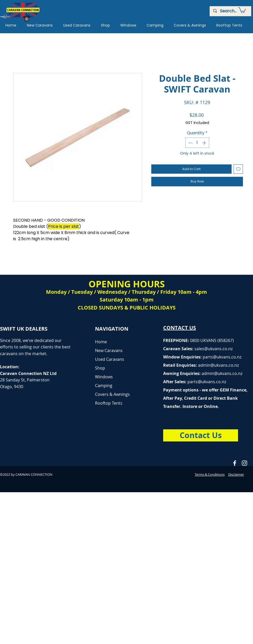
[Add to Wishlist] (238, 169)
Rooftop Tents (109, 403)
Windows (104, 377)
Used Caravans (110, 359)
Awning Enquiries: (203, 373)
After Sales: (175, 382)
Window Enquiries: (183, 357)
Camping (104, 386)
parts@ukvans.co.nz (222, 357)
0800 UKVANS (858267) (212, 340)
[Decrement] (190, 143)
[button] (242, 10)
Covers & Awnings (112, 394)
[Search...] (230, 11)
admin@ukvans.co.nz (218, 365)
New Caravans (109, 350)
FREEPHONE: (177, 340)
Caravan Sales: (184, 349)
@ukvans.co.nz (218, 349)
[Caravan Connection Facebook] (235, 463)
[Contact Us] (201, 435)
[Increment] (205, 143)
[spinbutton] (197, 143)
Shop (100, 368)
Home (101, 342)
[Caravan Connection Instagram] (244, 463)
